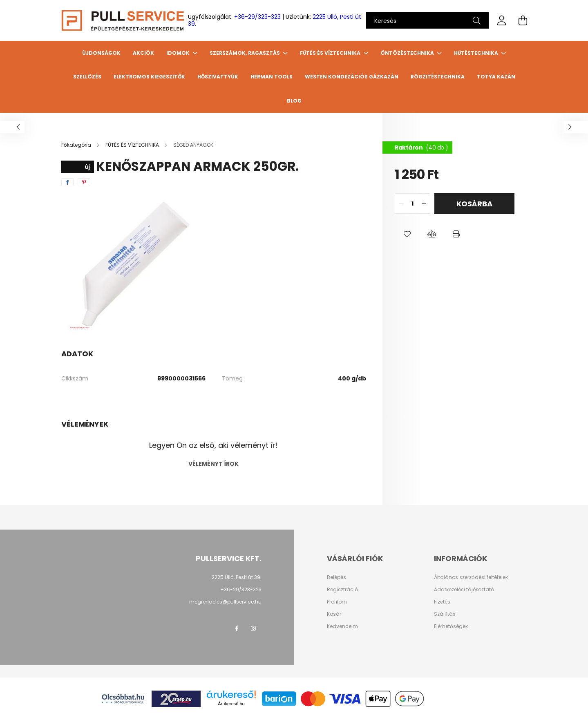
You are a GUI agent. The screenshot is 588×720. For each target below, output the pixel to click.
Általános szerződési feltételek (471, 577)
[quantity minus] (401, 203)
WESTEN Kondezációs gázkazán (352, 77)
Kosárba (474, 204)
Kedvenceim (342, 626)
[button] (407, 234)
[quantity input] (412, 203)
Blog (294, 101)
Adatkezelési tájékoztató (464, 590)
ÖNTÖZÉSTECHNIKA (408, 53)
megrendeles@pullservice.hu (225, 602)
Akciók (143, 53)
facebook (237, 628)
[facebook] (67, 182)
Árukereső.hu (231, 704)
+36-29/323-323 (257, 17)
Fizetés (442, 602)
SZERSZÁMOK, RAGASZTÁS (245, 53)
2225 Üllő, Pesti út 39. (237, 577)
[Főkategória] (77, 145)
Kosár (334, 614)
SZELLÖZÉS (87, 77)
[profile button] (502, 20)
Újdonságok (101, 53)
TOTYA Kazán (496, 77)
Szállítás (445, 614)
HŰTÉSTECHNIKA (477, 53)
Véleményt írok (214, 464)
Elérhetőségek (451, 626)
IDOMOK (179, 53)
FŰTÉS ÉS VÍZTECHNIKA (331, 53)
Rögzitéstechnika (438, 77)
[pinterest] (84, 182)
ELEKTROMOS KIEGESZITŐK (149, 77)
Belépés (336, 577)
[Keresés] (427, 20)
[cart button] (523, 20)
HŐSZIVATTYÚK (218, 77)
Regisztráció (342, 590)
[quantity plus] (424, 203)
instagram (253, 628)
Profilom (337, 602)
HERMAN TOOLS (272, 77)
